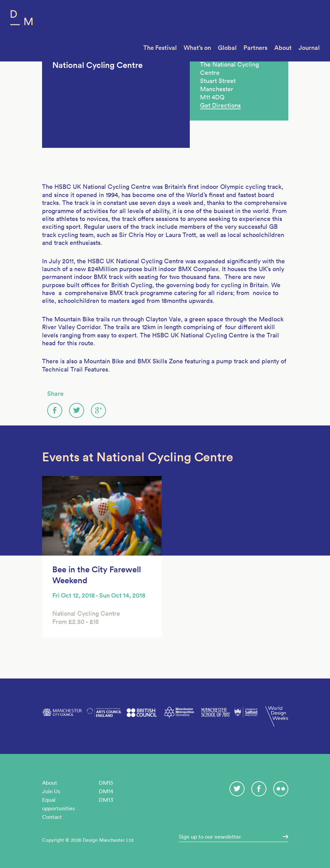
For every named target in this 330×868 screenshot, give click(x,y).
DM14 (106, 791)
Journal (309, 48)
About (283, 48)
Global (227, 48)
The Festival (160, 48)
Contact (52, 817)
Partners (255, 48)
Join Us (51, 791)
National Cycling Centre (97, 65)
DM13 (106, 800)
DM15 (106, 783)
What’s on (197, 48)
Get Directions (220, 105)
